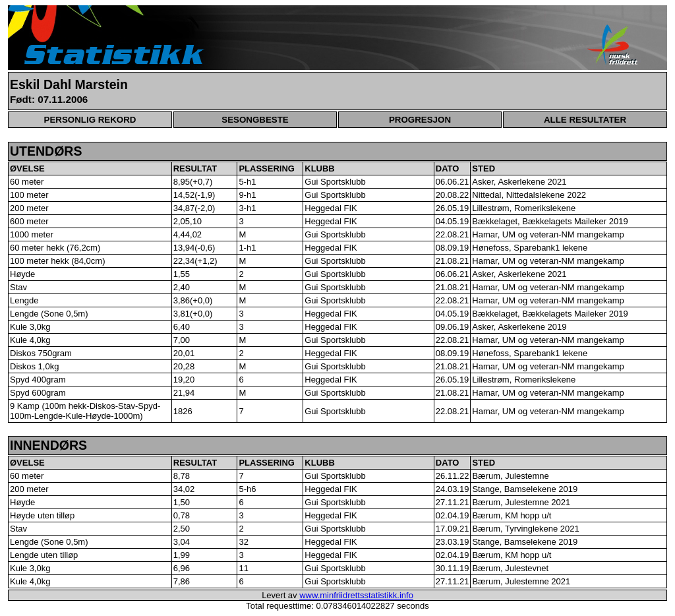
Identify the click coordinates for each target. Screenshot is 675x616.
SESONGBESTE (255, 120)
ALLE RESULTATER (585, 120)
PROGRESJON (420, 120)
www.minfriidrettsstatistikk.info (356, 595)
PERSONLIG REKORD (90, 120)
